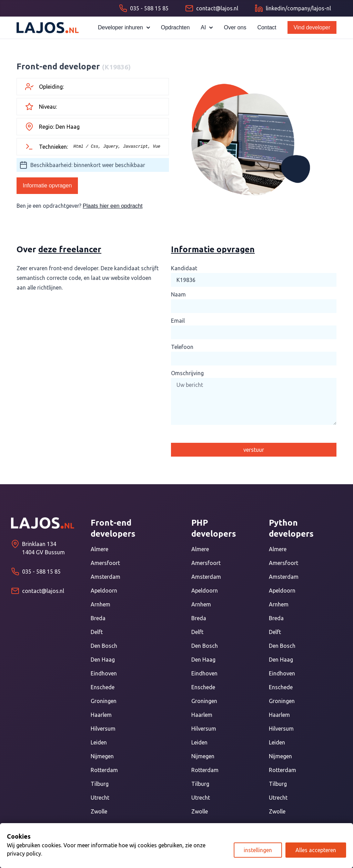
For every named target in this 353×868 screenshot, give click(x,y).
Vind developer (312, 27)
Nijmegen (102, 756)
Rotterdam (104, 770)
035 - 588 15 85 (41, 572)
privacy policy (24, 854)
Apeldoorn (104, 591)
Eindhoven (104, 673)
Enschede (103, 687)
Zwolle (99, 811)
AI (207, 27)
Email (178, 321)
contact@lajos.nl (43, 591)
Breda (98, 618)
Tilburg (100, 784)
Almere (99, 549)
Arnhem (100, 604)
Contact (267, 27)
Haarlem (101, 715)
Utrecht (100, 798)
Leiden (99, 742)
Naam (178, 294)
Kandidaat (184, 268)
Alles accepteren (316, 850)
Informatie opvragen (47, 186)
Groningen (104, 701)
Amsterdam (105, 577)
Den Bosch (104, 646)
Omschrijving (187, 373)
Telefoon (182, 347)
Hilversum (103, 729)
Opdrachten (175, 27)
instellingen (258, 850)
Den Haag (103, 660)
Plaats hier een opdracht (113, 206)
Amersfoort (105, 563)
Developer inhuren (124, 27)
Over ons (235, 27)
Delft (97, 632)
